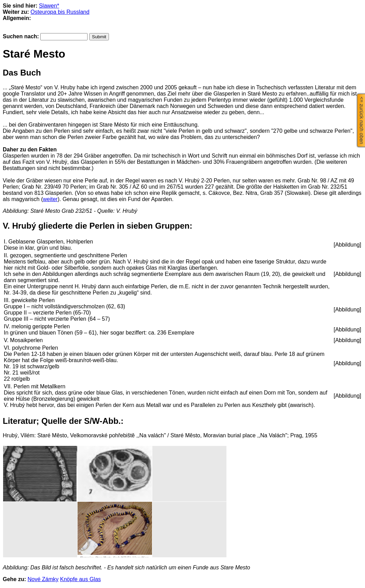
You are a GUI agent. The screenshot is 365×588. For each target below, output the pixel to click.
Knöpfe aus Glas (80, 579)
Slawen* (49, 6)
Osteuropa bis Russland (60, 12)
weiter (50, 199)
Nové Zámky (43, 579)
